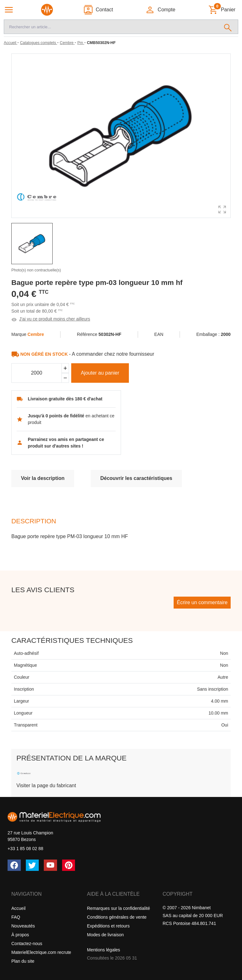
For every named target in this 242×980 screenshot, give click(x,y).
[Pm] (81, 43)
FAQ (16, 917)
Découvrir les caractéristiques (136, 478)
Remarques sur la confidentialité (118, 908)
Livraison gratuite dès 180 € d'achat (65, 399)
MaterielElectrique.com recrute (41, 952)
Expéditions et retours (108, 926)
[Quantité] (37, 373)
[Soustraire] (65, 378)
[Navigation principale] (9, 10)
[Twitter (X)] (32, 865)
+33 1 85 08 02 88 (25, 849)
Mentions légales (104, 950)
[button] (160, 10)
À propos (20, 935)
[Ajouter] (65, 368)
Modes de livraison (105, 935)
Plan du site (23, 961)
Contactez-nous (27, 944)
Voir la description (43, 478)
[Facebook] (14, 865)
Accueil (18, 908)
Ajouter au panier (100, 373)
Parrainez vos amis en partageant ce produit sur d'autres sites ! (66, 443)
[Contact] (98, 10)
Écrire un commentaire (202, 602)
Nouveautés (23, 926)
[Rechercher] (228, 27)
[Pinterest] (69, 865)
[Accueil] (11, 43)
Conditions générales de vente (117, 917)
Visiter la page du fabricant (46, 785)
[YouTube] (50, 865)
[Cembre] (67, 43)
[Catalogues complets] (38, 43)
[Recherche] (111, 27)
